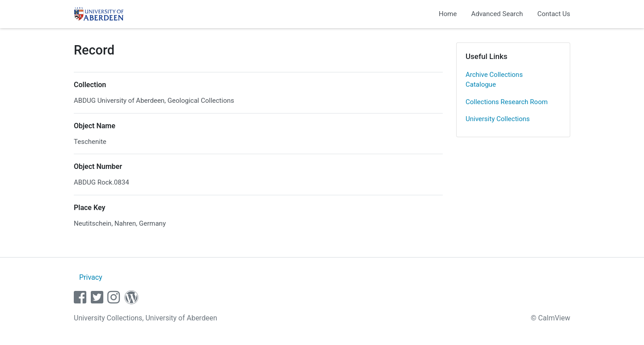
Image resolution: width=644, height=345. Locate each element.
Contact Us (554, 14)
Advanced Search (497, 14)
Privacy (91, 277)
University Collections (498, 119)
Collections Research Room (507, 102)
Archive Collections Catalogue (494, 80)
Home (448, 14)
